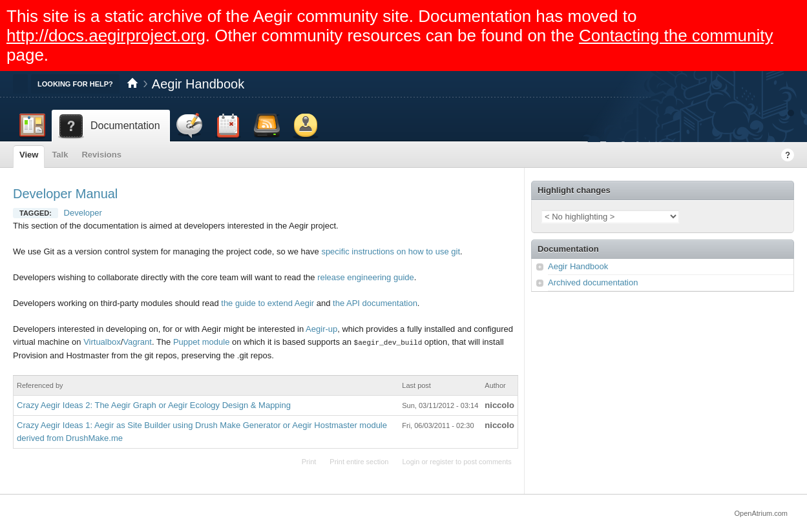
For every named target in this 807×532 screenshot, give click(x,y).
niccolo (499, 404)
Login (411, 461)
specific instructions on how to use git (391, 251)
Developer (83, 213)
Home (132, 84)
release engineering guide (366, 277)
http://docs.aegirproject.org (106, 36)
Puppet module (201, 342)
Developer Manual (65, 194)
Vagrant (137, 342)
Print (309, 461)
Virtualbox (102, 342)
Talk (60, 155)
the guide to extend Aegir (267, 303)
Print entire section (359, 461)
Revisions (101, 155)
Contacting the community (676, 36)
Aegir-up (321, 329)
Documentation (568, 249)
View (29, 155)
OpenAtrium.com (761, 513)
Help (788, 155)
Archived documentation (593, 282)
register (442, 461)
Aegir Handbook (198, 84)
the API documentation (375, 303)
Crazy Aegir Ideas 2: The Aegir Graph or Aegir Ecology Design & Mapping (154, 404)
